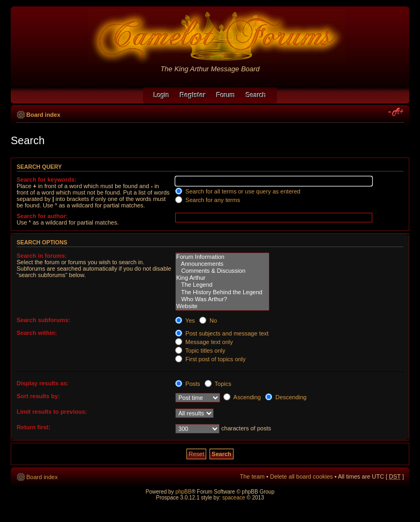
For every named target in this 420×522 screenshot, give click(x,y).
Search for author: (42, 216)
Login (162, 95)
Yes (185, 320)
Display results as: (43, 383)
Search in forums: (42, 256)
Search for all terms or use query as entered (238, 191)
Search (256, 95)
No (208, 320)
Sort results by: (38, 396)
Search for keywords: (47, 180)
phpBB (183, 492)
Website (222, 306)
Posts (188, 384)
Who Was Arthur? (222, 299)
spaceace (234, 498)
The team (252, 476)
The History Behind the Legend (222, 292)
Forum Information (222, 257)
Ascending (242, 397)
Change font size (396, 113)
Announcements (222, 264)
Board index (43, 115)
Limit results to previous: (52, 412)
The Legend (222, 285)
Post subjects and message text (222, 333)
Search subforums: (43, 320)
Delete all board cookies (301, 476)
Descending (286, 397)
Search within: (37, 333)
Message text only (204, 342)
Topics (218, 384)
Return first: (33, 427)
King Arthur (222, 278)
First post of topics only (211, 359)
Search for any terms (208, 200)
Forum (226, 95)
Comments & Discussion (222, 271)
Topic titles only (200, 351)
